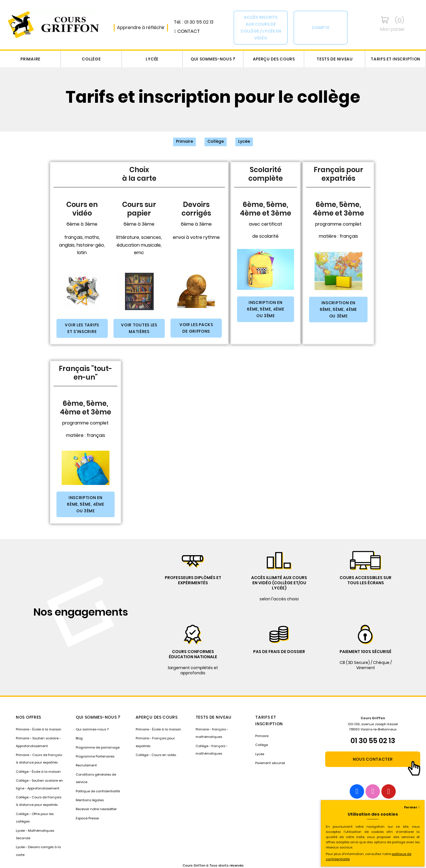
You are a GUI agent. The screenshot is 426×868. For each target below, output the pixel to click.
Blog (79, 738)
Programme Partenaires (95, 756)
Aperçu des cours (274, 59)
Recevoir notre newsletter (96, 809)
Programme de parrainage (98, 747)
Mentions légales (90, 800)
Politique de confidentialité (98, 791)
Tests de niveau (335, 59)
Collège (91, 59)
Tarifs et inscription (395, 59)
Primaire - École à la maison (39, 729)
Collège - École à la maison (38, 772)
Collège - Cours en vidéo (156, 755)
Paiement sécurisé (270, 763)
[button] (187, 31)
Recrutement (86, 765)
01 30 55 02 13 (373, 741)
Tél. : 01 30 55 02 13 (194, 22)
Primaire (30, 59)
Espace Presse (87, 818)
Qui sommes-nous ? (213, 59)
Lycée (152, 59)
